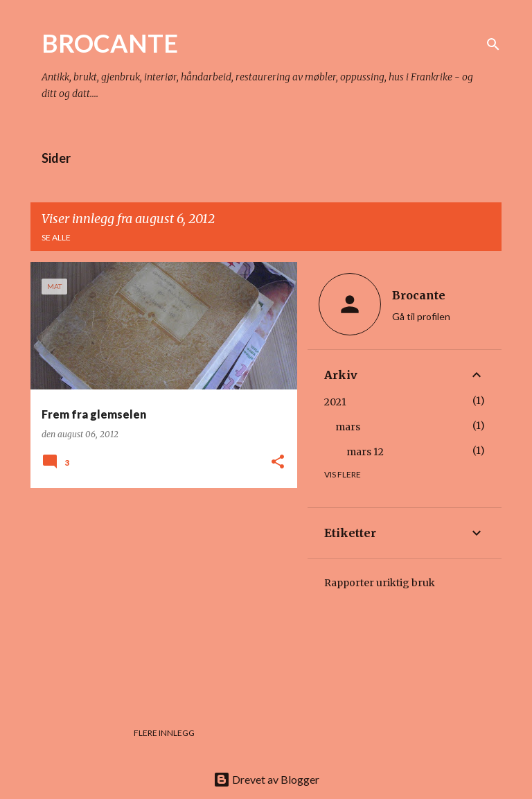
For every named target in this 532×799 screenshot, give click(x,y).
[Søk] (493, 44)
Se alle (56, 237)
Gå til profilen (421, 316)
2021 (335, 402)
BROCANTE (110, 43)
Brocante (419, 295)
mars (348, 427)
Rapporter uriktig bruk (380, 583)
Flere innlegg (164, 733)
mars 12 (365, 452)
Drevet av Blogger (266, 779)
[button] (278, 463)
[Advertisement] (159, 595)
